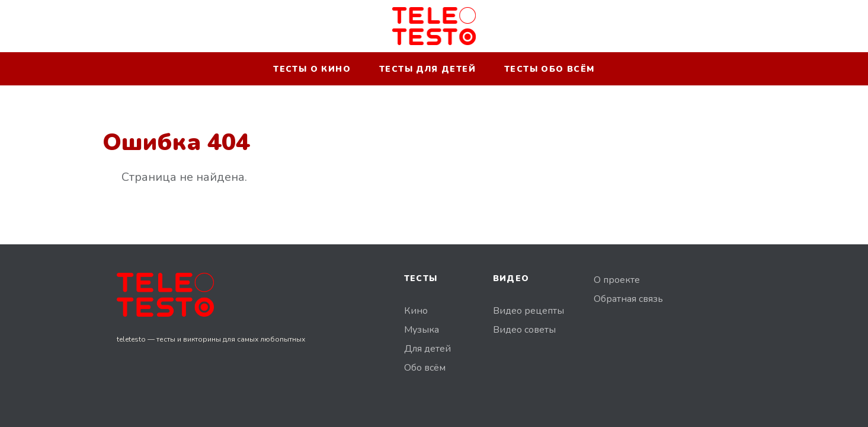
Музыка (422, 330)
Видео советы (524, 330)
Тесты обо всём (550, 69)
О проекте (617, 280)
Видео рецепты (529, 311)
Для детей (427, 349)
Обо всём (425, 368)
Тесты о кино (312, 69)
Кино (416, 311)
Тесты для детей (427, 69)
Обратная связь (628, 299)
